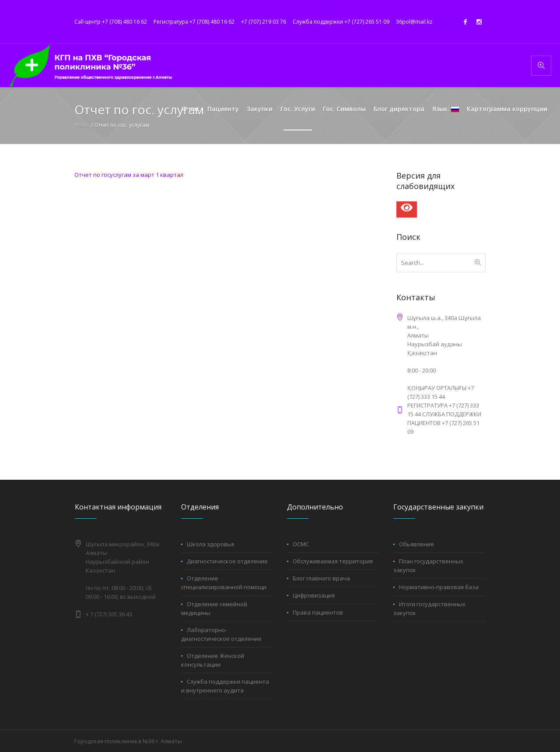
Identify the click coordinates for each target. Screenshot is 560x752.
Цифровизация (314, 595)
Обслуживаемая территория (333, 561)
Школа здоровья (210, 544)
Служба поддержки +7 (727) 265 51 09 (341, 22)
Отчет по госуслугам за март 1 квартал (129, 175)
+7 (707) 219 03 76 (264, 22)
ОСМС (301, 544)
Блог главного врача (321, 578)
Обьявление (416, 544)
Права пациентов (318, 612)
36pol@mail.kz (414, 22)
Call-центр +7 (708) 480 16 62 (111, 22)
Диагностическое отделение (227, 561)
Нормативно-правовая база (439, 587)
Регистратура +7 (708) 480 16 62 (194, 22)
